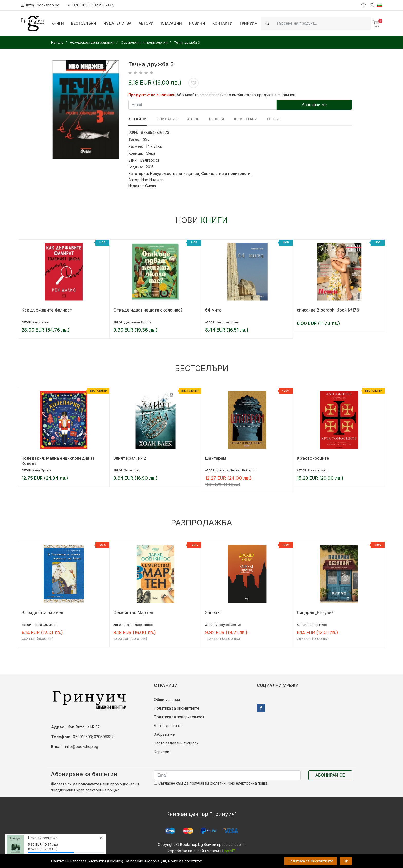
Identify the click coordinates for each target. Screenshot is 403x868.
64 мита (213, 310)
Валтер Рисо (317, 625)
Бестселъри (84, 23)
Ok (346, 861)
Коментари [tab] (246, 119)
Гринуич (249, 23)
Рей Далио (41, 322)
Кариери (162, 752)
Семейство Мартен (133, 612)
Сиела (151, 186)
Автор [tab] (193, 119)
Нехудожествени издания (175, 173)
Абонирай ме (314, 105)
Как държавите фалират (47, 310)
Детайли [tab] (138, 119)
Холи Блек (132, 470)
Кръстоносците (313, 458)
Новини (197, 23)
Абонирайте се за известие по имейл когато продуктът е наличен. (236, 95)
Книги (58, 23)
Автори (146, 23)
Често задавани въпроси (176, 743)
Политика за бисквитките (177, 708)
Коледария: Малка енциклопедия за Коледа (58, 461)
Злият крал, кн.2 (130, 458)
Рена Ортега (42, 470)
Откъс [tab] (274, 119)
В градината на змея (42, 612)
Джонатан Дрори (138, 322)
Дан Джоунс (318, 470)
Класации (171, 23)
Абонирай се (330, 775)
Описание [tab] (167, 119)
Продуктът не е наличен (152, 95)
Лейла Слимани (44, 625)
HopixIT (229, 851)
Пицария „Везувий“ (316, 612)
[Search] (322, 23)
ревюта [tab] (217, 119)
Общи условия (167, 699)
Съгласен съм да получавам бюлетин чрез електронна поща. (211, 783)
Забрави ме (164, 734)
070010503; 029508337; (91, 5)
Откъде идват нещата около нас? (148, 310)
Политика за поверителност (179, 717)
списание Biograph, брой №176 (328, 310)
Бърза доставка (168, 726)
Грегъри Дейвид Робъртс (236, 470)
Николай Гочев (227, 322)
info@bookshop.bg (40, 5)
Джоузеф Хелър (228, 625)
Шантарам (216, 458)
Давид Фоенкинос (138, 625)
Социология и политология (227, 173)
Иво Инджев (152, 180)
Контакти (222, 23)
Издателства (117, 23)
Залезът (214, 612)
